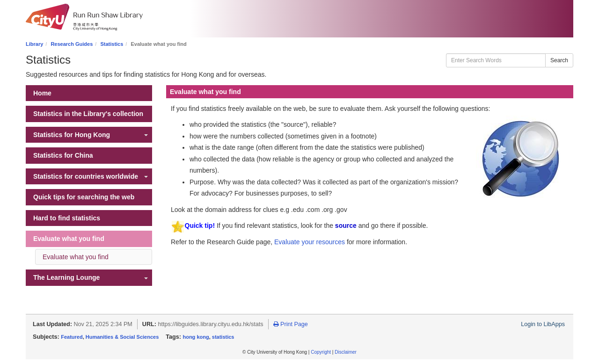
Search (559, 60)
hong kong (196, 337)
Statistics (112, 44)
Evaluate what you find (76, 257)
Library (34, 44)
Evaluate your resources (310, 242)
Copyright (321, 352)
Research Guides (72, 44)
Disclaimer (346, 352)
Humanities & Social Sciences (122, 337)
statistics (223, 337)
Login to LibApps (543, 324)
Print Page (291, 324)
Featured (72, 337)
